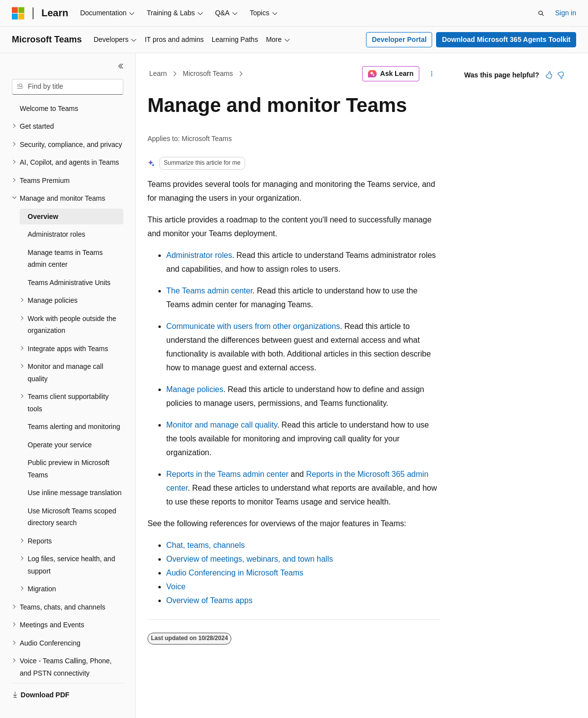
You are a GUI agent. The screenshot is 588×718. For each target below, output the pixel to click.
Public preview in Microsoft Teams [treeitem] (69, 469)
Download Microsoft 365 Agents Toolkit (506, 39)
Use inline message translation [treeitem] (75, 493)
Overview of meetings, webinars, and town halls (250, 559)
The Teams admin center (209, 291)
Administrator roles (199, 255)
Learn (158, 73)
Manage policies (195, 389)
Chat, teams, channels (205, 545)
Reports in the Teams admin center (227, 474)
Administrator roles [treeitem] (56, 234)
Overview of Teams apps (209, 600)
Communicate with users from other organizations (253, 326)
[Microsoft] (18, 13)
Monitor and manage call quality (222, 425)
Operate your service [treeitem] (60, 445)
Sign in (566, 13)
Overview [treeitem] (43, 216)
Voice (176, 587)
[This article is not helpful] (561, 75)
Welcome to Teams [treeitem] (49, 108)
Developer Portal (399, 39)
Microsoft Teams (208, 73)
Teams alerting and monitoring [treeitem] (74, 427)
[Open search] (541, 13)
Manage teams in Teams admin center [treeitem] (65, 259)
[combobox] (68, 87)
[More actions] (432, 74)
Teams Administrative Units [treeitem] (69, 283)
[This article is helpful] (549, 75)
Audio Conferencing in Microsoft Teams (235, 573)
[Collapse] (121, 66)
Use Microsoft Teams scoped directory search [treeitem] (72, 517)
